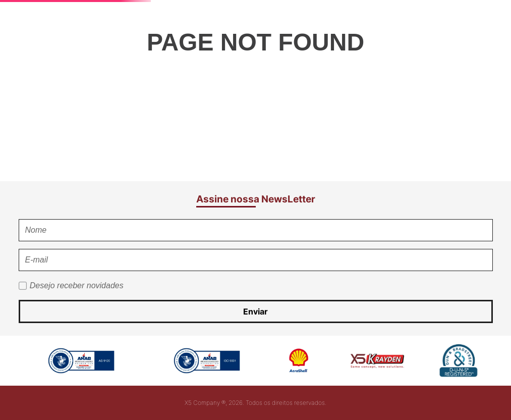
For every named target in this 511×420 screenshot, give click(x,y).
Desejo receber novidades (77, 285)
